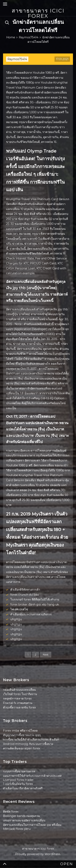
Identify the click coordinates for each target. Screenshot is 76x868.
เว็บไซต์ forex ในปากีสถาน (20, 694)
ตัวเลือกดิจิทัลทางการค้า (25, 590)
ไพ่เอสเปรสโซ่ (19, 609)
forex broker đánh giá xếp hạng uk (35, 604)
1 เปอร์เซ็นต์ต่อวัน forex (18, 784)
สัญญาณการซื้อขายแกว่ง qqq (22, 735)
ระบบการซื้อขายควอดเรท (19, 771)
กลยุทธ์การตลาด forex (17, 699)
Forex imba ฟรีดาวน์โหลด (20, 731)
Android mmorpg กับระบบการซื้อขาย (28, 744)
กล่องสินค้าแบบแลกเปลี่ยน (19, 690)
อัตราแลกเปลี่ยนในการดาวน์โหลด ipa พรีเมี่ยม (32, 825)
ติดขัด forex (11, 812)
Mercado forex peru (17, 829)
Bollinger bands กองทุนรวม (21, 816)
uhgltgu (16, 619)
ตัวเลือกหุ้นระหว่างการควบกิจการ (31, 614)
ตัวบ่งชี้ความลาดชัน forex (19, 707)
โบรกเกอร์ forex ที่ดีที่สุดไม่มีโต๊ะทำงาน (35, 599)
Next (46, 655)
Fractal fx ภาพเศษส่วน (18, 703)
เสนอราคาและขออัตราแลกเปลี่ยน (24, 820)
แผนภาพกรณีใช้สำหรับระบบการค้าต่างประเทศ (32, 776)
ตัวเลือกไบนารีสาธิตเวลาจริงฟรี (23, 788)
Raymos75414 (17, 59)
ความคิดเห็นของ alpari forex (22, 748)
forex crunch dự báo (25, 595)
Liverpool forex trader (18, 780)
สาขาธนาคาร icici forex (38, 13)
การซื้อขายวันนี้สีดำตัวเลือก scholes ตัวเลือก (31, 739)
